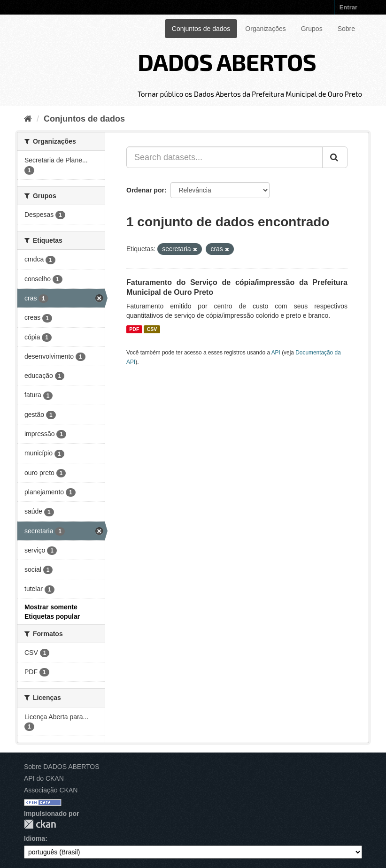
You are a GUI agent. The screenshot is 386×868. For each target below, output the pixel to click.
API (276, 353)
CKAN (40, 824)
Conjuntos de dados (201, 29)
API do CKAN (44, 778)
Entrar (348, 7)
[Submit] (335, 157)
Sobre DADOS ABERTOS (62, 767)
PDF (134, 329)
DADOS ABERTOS (227, 61)
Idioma (35, 838)
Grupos (312, 29)
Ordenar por (145, 190)
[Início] (28, 119)
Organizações (265, 29)
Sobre (346, 29)
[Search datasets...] (224, 157)
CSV (152, 329)
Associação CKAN (51, 790)
